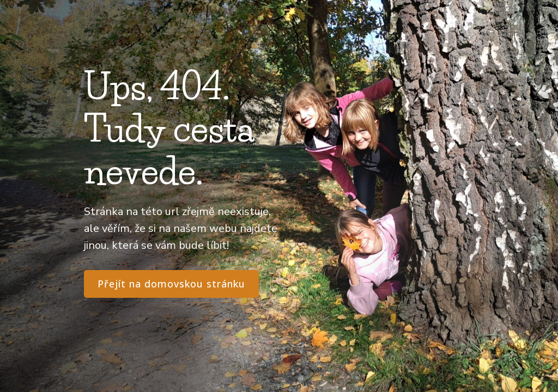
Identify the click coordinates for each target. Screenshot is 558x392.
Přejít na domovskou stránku (171, 284)
